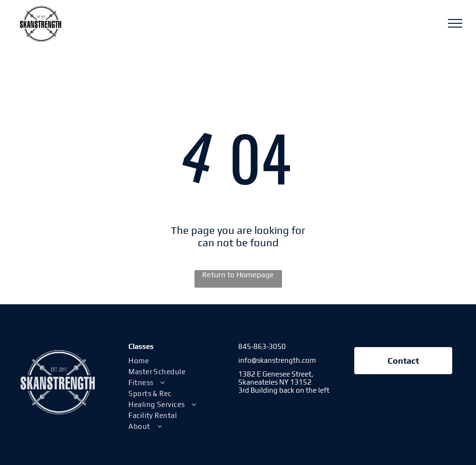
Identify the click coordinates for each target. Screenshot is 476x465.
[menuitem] (178, 361)
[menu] (455, 23)
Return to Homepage (238, 275)
